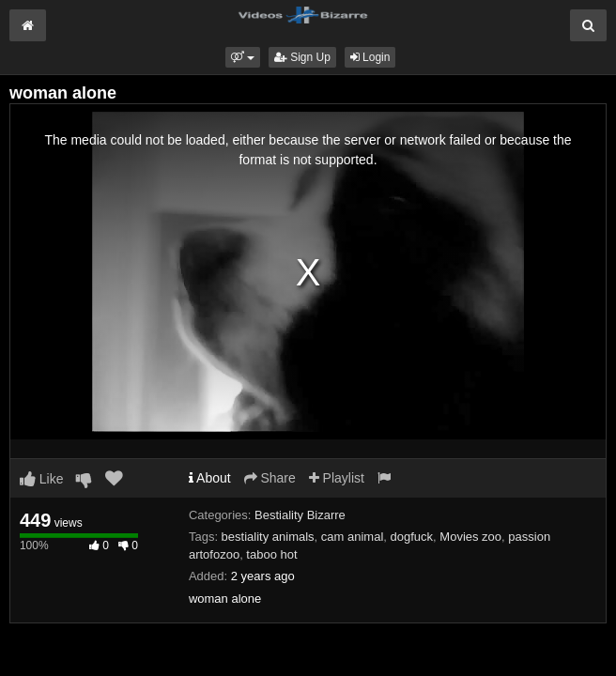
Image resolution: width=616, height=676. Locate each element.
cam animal (352, 537)
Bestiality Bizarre (300, 515)
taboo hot (271, 554)
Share (270, 478)
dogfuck (412, 537)
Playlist (337, 478)
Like (42, 479)
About (210, 478)
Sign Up (302, 57)
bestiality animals (268, 537)
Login (370, 57)
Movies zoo (470, 537)
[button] (243, 57)
